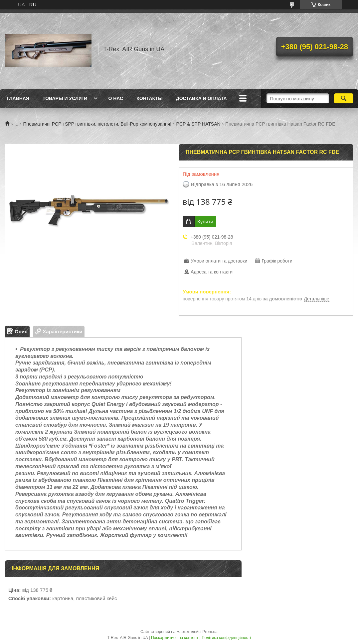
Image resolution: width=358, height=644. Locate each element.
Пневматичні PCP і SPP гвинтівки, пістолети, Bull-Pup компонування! (97, 124)
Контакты (149, 98)
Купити (205, 221)
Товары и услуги (65, 98)
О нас (116, 98)
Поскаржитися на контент (175, 638)
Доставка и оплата (201, 98)
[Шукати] (344, 98)
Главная (18, 98)
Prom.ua (210, 632)
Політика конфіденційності (226, 638)
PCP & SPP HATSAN (198, 124)
